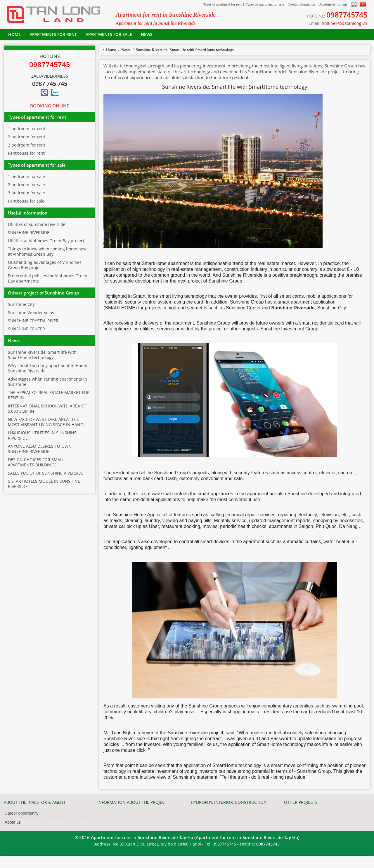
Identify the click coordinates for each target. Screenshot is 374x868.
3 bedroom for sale (26, 193)
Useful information (302, 4)
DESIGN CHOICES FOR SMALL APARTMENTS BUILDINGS (36, 462)
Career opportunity (22, 813)
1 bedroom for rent (27, 129)
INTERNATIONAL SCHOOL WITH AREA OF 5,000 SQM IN (47, 408)
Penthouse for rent (26, 153)
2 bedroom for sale (26, 185)
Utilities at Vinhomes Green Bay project (46, 241)
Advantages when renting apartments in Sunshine (47, 382)
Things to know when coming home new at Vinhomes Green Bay (47, 251)
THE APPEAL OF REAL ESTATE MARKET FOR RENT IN (49, 395)
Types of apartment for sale (265, 4)
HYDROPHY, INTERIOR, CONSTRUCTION (229, 802)
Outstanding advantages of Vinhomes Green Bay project (45, 265)
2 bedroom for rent (27, 137)
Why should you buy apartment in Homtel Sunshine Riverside (49, 368)
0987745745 (347, 15)
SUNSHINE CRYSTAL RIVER (33, 321)
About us (13, 822)
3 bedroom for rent (27, 145)
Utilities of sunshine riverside (37, 224)
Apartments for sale (109, 34)
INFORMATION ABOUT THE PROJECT (132, 802)
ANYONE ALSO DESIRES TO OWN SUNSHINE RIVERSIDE (40, 449)
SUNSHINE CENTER (26, 329)
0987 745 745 (50, 84)
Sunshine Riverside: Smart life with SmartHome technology (185, 50)
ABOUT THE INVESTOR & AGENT (35, 802)
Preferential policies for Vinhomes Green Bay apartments (48, 278)
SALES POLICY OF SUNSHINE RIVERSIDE (46, 473)
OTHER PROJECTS (301, 802)
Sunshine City (21, 304)
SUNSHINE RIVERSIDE (29, 232)
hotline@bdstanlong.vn (344, 23)
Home (14, 34)
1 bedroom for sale (26, 176)
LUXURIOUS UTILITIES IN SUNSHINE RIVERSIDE (42, 435)
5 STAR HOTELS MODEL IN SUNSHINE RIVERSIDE (44, 484)
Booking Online (50, 106)
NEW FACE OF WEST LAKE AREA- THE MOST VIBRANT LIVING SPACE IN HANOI (46, 422)
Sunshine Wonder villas (31, 312)
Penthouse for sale (26, 201)
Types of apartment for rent (222, 4)
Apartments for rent (333, 4)
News (147, 34)
